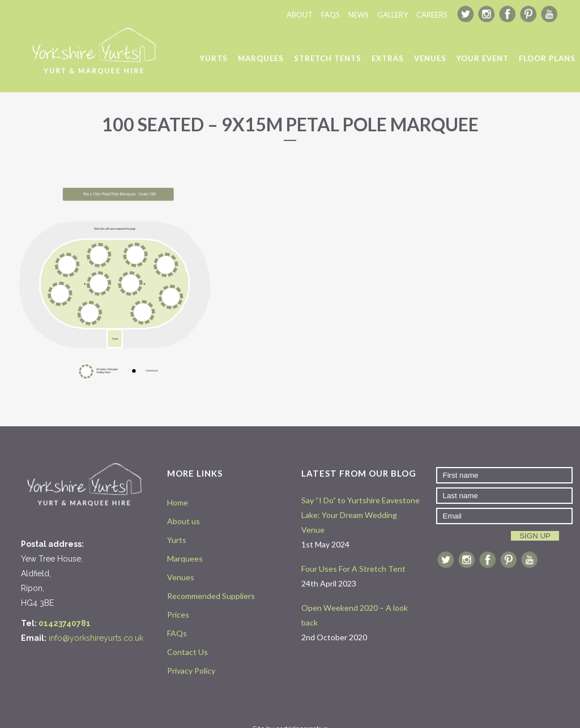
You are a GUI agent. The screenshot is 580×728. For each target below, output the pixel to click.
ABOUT (300, 15)
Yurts (177, 540)
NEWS (359, 15)
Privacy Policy (191, 671)
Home (178, 502)
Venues (181, 577)
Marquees (185, 558)
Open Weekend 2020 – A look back (355, 615)
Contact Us (187, 652)
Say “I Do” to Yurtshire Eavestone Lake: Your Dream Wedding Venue (361, 515)
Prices (178, 614)
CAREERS (432, 15)
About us (184, 521)
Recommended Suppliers (211, 596)
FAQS (330, 15)
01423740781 (65, 623)
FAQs (177, 633)
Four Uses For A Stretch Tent (353, 569)
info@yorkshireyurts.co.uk (96, 638)
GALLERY (393, 15)
